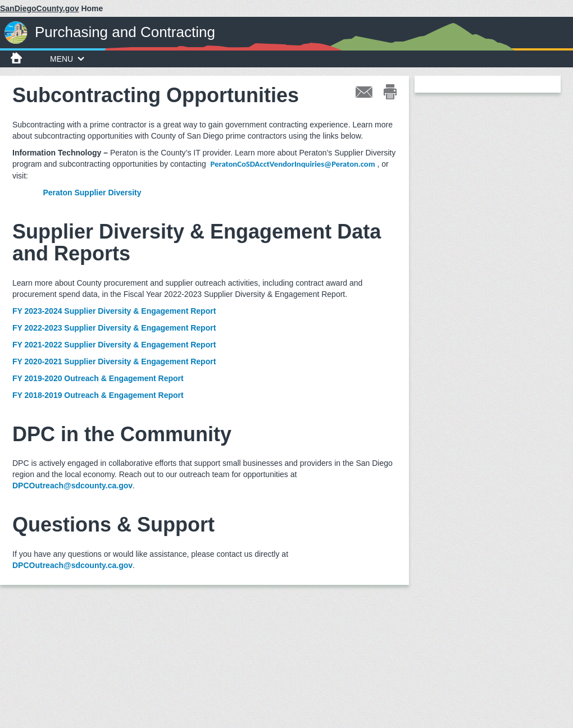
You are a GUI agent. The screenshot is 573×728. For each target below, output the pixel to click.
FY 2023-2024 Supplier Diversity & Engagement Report (114, 311)
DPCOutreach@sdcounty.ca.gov (72, 486)
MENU (67, 59)
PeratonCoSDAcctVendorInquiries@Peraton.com (293, 164)
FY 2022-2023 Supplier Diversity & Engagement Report (114, 328)
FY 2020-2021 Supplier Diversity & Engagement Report (114, 361)
